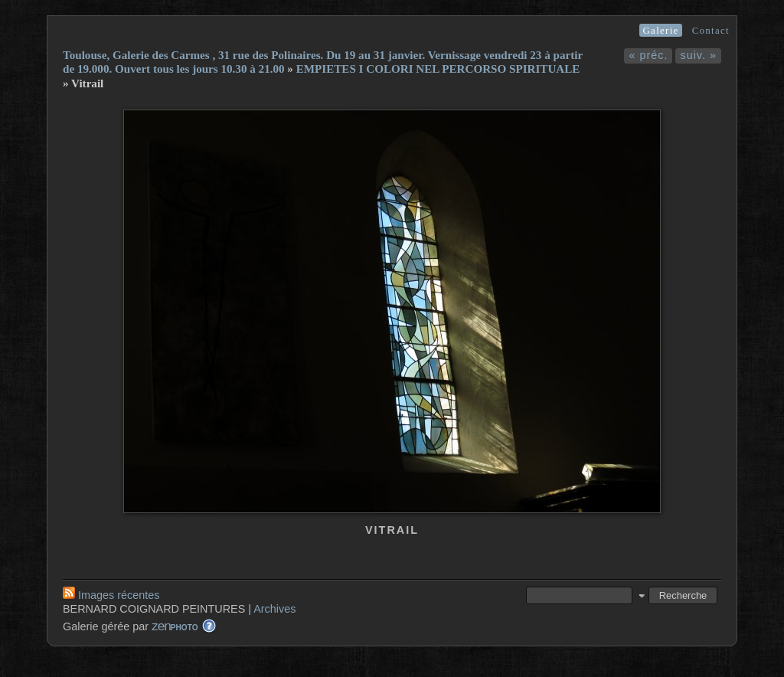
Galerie (660, 30)
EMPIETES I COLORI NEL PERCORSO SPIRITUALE (438, 69)
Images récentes (111, 595)
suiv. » (698, 55)
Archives (274, 609)
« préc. (648, 55)
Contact (711, 30)
